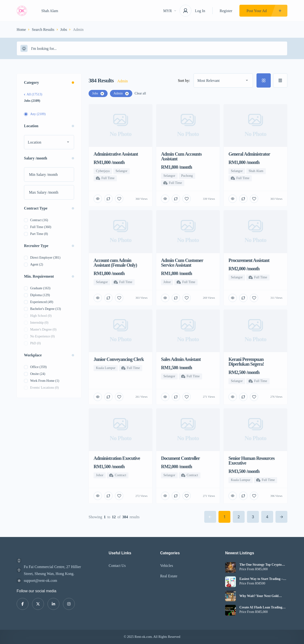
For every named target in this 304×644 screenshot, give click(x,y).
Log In (200, 11)
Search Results (43, 30)
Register (226, 11)
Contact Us (117, 566)
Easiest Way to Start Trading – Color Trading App (261, 579)
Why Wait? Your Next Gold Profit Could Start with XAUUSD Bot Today (263, 596)
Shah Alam (50, 11)
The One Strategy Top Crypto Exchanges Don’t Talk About (261, 565)
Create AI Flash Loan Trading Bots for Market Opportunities (261, 607)
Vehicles (166, 566)
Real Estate (169, 576)
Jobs (64, 30)
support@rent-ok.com (40, 581)
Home (21, 30)
